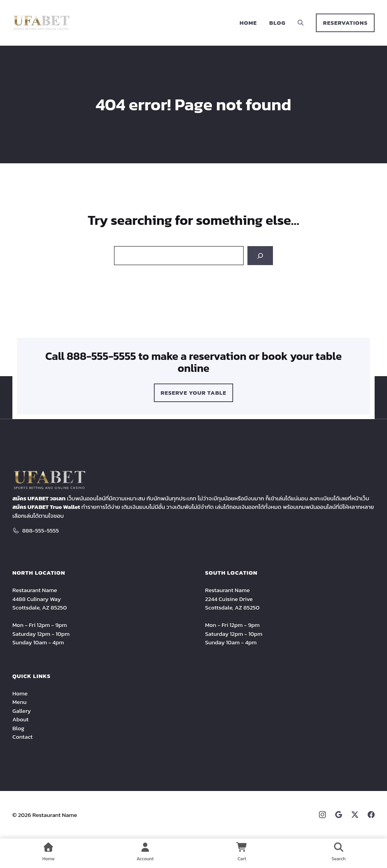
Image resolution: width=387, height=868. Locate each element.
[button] (301, 23)
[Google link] (339, 815)
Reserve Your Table (194, 393)
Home (248, 23)
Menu (20, 702)
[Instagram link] (322, 815)
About (20, 719)
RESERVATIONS (345, 23)
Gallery (22, 711)
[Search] (260, 256)
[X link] (355, 815)
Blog (278, 23)
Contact (22, 737)
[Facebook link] (371, 815)
